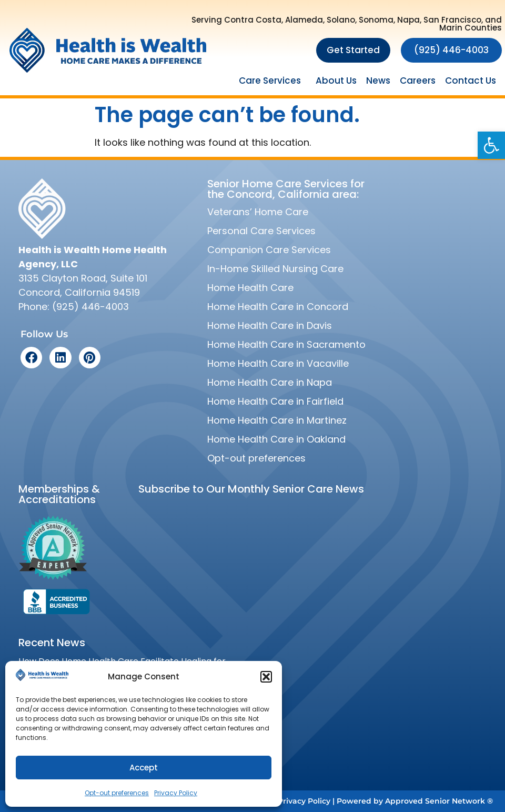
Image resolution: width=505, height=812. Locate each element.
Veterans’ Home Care (258, 212)
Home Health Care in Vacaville (278, 363)
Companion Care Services (269, 250)
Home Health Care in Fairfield (275, 401)
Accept (144, 768)
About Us (336, 81)
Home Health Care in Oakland (276, 439)
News (378, 81)
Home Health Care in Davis (270, 325)
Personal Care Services (261, 231)
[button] (491, 145)
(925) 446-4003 (90, 307)
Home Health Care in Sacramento (286, 344)
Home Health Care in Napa (270, 382)
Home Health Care (250, 288)
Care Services (272, 81)
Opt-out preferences (117, 793)
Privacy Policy (176, 793)
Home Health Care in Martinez (277, 420)
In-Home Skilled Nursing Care (275, 269)
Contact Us (471, 81)
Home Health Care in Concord (278, 307)
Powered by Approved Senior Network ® (415, 801)
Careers (418, 81)
